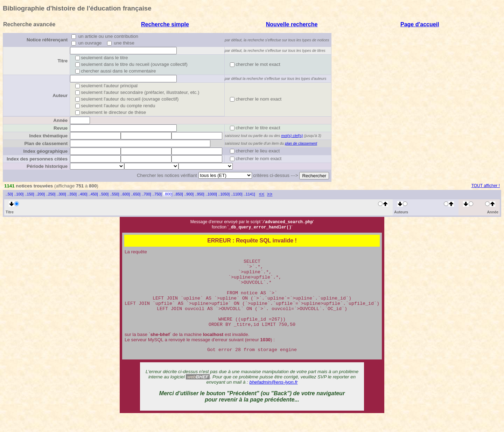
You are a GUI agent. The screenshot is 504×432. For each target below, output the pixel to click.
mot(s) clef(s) (292, 136)
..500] (104, 194)
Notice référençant (47, 40)
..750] (157, 194)
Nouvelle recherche (292, 24)
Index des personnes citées (37, 159)
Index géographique (45, 151)
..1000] (211, 194)
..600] (125, 194)
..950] (200, 194)
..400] (83, 194)
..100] (19, 194)
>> (270, 194)
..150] (30, 194)
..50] (9, 194)
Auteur (60, 95)
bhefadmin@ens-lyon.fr (274, 398)
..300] (61, 194)
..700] (146, 194)
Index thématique (48, 136)
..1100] (237, 194)
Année (60, 120)
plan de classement (301, 143)
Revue (61, 128)
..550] (115, 194)
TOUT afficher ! (486, 186)
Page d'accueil (420, 24)
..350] (72, 194)
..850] (178, 194)
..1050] (224, 194)
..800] (168, 194)
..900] (189, 194)
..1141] (249, 194)
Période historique (47, 166)
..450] (93, 194)
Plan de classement (46, 143)
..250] (51, 194)
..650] (136, 194)
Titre (62, 61)
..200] (40, 194)
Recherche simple (165, 24)
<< (262, 194)
